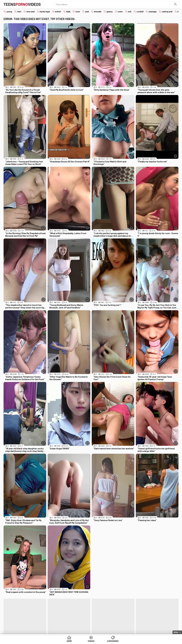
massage (153, 12)
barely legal (45, 12)
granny (110, 12)
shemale (98, 12)
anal (87, 12)
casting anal (167, 12)
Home (69, 641)
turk (130, 12)
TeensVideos (22, 4)
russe (120, 12)
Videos (91, 641)
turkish (58, 12)
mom (78, 12)
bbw (179, 12)
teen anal (30, 12)
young (9, 12)
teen (19, 12)
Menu (176, 632)
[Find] (175, 4)
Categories (113, 641)
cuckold (140, 12)
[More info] (43, 84)
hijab (68, 12)
